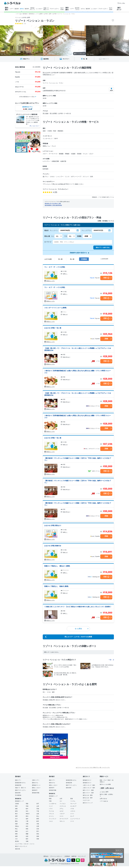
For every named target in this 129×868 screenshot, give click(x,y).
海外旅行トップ (53, 796)
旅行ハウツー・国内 (88, 790)
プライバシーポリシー (56, 856)
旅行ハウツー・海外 (88, 793)
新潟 (27, 816)
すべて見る (80, 54)
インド (51, 806)
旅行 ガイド (119, 9)
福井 (27, 819)
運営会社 (46, 856)
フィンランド (53, 819)
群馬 (16, 811)
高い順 (72, 259)
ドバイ (72, 821)
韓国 (50, 799)
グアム (61, 809)
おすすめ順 (48, 259)
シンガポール (53, 804)
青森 (27, 804)
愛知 (16, 821)
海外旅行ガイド (87, 783)
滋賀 (16, 824)
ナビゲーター (86, 800)
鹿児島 (17, 841)
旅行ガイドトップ (88, 803)
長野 (16, 816)
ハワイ (51, 809)
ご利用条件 (67, 856)
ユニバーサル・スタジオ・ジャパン (25, 844)
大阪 (38, 824)
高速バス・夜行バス (21, 788)
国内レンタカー (36, 788)
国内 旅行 (7, 9)
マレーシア (73, 804)
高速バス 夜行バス (46, 9)
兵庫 (38, 826)
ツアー (12, 9)
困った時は (121, 3)
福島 (16, 809)
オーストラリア (64, 819)
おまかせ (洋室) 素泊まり (53, 525)
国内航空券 (18, 785)
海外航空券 (69, 783)
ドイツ (72, 814)
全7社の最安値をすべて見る (27, 97)
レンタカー (39, 9)
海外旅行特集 (53, 790)
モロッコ (62, 821)
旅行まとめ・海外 (88, 798)
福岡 (16, 836)
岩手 (38, 804)
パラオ (72, 809)
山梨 (38, 814)
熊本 (27, 839)
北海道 (17, 804)
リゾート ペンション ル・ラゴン (35, 21)
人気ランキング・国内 (89, 785)
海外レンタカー (53, 785)
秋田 (16, 806)
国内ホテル (35, 783)
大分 (16, 839)
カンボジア (73, 806)
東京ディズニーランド (21, 846)
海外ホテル (52, 783)
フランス (51, 814)
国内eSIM (18, 793)
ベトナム (73, 801)
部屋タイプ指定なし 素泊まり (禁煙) (57, 566)
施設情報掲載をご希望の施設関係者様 (53, 205)
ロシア (72, 816)
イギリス (73, 811)
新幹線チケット (36, 785)
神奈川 (28, 814)
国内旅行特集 (36, 793)
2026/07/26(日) (65, 230)
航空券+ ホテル (77, 9)
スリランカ (63, 806)
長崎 (38, 836)
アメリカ (51, 811)
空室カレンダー (51, 281)
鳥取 (27, 829)
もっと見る (82, 629)
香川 (38, 831)
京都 (27, 824)
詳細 (106, 339)
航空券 (17, 9)
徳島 (16, 834)
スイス (61, 816)
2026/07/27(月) (98, 230)
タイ (61, 801)
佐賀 (27, 836)
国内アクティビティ (21, 790)
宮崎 (38, 839)
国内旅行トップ (19, 801)
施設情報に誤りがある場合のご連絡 (53, 203)
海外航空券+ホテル (71, 780)
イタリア (62, 814)
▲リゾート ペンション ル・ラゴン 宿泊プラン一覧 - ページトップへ (93, 767)
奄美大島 (18, 849)
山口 (27, 831)
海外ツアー (52, 780)
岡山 (16, 829)
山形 (38, 806)
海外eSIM (69, 788)
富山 (38, 816)
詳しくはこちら (107, 860)
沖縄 (27, 841)
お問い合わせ (103, 799)
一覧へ (111, 660)
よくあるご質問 (104, 792)
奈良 (27, 826)
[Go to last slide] (43, 41)
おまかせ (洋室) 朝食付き (53, 546)
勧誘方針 (74, 856)
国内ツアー (18, 780)
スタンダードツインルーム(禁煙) (55, 308)
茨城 (38, 809)
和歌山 (17, 826)
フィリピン (63, 804)
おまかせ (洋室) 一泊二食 (53, 328)
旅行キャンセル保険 (105, 784)
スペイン (51, 816)
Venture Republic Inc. (66, 864)
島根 (16, 831)
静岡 (38, 819)
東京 (16, 814)
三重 (27, 821)
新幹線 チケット (32, 9)
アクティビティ (54, 9)
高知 (38, 834)
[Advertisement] (88, 746)
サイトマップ (82, 856)
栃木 (27, 809)
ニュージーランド (75, 819)
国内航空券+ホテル (20, 783)
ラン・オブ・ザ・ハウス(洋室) (55, 267)
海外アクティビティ (71, 785)
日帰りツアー (36, 780)
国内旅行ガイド (87, 780)
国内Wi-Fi (35, 790)
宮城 (27, 806)
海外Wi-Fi (52, 788)
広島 (38, 829)
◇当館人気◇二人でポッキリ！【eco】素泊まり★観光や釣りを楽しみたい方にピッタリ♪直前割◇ (78, 607)
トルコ (51, 821)
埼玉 (27, 811)
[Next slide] (86, 41)
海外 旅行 (67, 9)
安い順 (60, 259)
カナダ (61, 811)
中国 (50, 801)
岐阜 (38, 821)
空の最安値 (18, 795)
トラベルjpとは (104, 801)
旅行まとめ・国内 (88, 795)
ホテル (22, 9)
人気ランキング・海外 (89, 788)
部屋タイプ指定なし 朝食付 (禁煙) (56, 586)
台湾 (61, 799)
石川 (16, 819)
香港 (72, 799)
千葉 (38, 811)
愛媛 (27, 834)
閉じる (120, 850)
